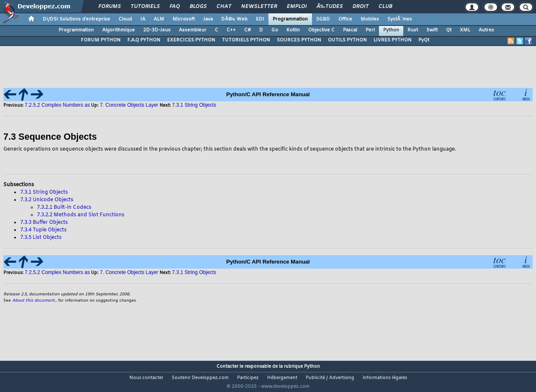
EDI (260, 19)
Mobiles (370, 19)
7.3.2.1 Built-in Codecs (64, 208)
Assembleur (193, 30)
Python (391, 30)
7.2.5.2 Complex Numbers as (57, 105)
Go (275, 30)
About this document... (35, 301)
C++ (231, 30)
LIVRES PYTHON (393, 40)
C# (247, 30)
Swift (432, 30)
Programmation (290, 19)
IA (143, 19)
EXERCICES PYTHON (191, 40)
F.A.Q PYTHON (144, 40)
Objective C (321, 30)
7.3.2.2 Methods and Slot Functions (81, 215)
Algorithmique (119, 30)
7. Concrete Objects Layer (129, 105)
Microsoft (184, 19)
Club (385, 7)
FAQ (175, 7)
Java (208, 19)
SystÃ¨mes (400, 19)
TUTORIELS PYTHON (246, 40)
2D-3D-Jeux (157, 30)
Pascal (350, 30)
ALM (159, 19)
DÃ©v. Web (234, 19)
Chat (224, 7)
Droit (361, 7)
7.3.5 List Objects (41, 238)
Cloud (125, 19)
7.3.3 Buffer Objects (44, 223)
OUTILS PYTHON (347, 40)
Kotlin (293, 30)
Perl (370, 30)
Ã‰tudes (330, 7)
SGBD (323, 19)
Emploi (297, 7)
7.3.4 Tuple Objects (43, 230)
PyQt (424, 40)
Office (345, 19)
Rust (413, 30)
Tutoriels (145, 7)
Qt (449, 30)
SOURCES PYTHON (299, 40)
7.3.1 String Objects (194, 105)
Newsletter (259, 7)
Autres (486, 30)
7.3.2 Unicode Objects (47, 200)
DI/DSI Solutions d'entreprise (76, 19)
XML (465, 30)
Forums (110, 7)
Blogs (198, 7)
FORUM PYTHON (101, 40)
